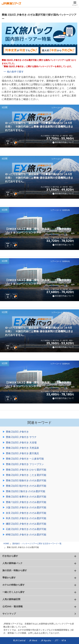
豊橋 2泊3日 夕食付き (17, 432)
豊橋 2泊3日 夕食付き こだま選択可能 (26, 475)
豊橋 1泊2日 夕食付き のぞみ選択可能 (26, 502)
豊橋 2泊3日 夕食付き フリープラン (25, 464)
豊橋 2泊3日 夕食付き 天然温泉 (22, 448)
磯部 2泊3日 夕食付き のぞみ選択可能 (26, 524)
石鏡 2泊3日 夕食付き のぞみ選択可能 (26, 529)
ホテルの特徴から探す (14, 585)
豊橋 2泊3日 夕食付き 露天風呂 (22, 453)
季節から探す (9, 578)
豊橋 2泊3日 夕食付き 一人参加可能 (25, 459)
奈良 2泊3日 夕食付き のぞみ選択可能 (26, 513)
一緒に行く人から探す (14, 592)
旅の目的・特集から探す (15, 570)
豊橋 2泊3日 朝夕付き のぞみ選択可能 (26, 486)
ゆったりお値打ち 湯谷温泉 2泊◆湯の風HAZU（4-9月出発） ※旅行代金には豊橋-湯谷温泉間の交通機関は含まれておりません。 (39, 127)
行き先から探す (10, 556)
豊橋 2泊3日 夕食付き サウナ (21, 437)
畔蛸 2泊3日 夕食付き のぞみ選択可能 (26, 535)
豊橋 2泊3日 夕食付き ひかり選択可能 (26, 470)
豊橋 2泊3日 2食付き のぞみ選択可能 (26, 491)
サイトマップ (9, 614)
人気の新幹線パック (12, 563)
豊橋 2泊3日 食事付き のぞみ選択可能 (26, 497)
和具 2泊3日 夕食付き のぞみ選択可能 (26, 518)
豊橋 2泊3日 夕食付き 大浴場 (21, 443)
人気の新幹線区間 (11, 599)
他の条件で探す (15, 72)
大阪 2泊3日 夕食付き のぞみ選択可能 (26, 507)
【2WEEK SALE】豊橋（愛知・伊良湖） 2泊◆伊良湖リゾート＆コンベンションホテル (38, 231)
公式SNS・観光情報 (13, 606)
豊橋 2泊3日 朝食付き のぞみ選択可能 (26, 480)
